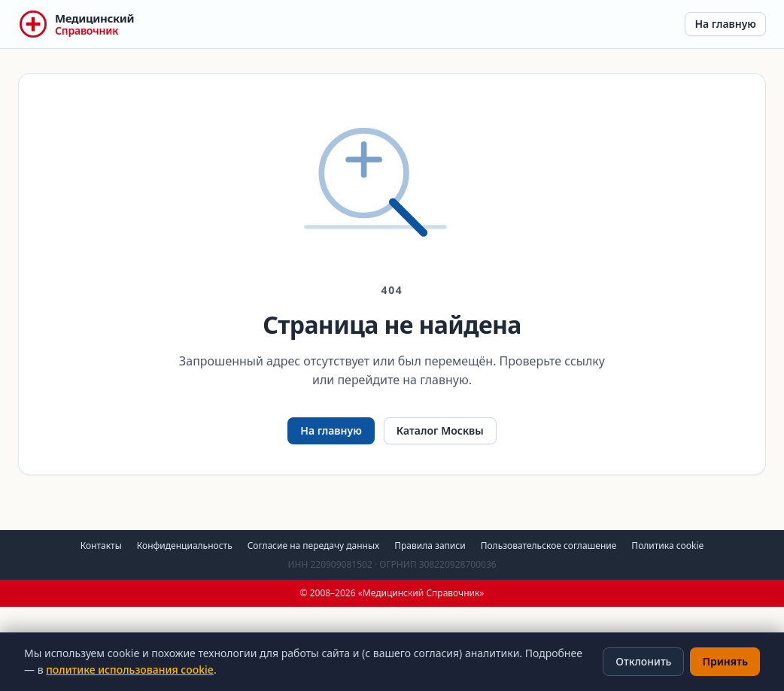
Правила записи (430, 546)
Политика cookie (667, 546)
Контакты (101, 546)
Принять (725, 661)
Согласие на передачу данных (314, 546)
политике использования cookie (130, 670)
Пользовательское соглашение (549, 546)
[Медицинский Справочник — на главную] (76, 24)
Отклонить (643, 661)
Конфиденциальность (185, 546)
